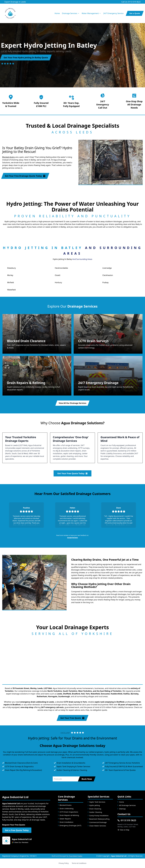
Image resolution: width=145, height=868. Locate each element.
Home (57, 13)
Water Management (91, 13)
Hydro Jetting (95, 805)
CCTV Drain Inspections (69, 812)
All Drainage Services (127, 805)
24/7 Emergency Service (113, 13)
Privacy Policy (64, 863)
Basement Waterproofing (99, 819)
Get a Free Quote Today (17, 830)
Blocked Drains (66, 805)
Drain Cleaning (95, 809)
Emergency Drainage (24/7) (70, 825)
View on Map (123, 830)
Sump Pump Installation (99, 815)
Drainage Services (71, 13)
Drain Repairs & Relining (69, 815)
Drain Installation (66, 822)
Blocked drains (8, 157)
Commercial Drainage (98, 822)
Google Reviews (72, 538)
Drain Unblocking (66, 808)
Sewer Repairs (65, 819)
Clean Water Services (98, 826)
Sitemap (122, 809)
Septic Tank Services (97, 802)
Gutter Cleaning (96, 812)
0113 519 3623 (127, 820)
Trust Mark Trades (76, 856)
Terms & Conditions (79, 863)
